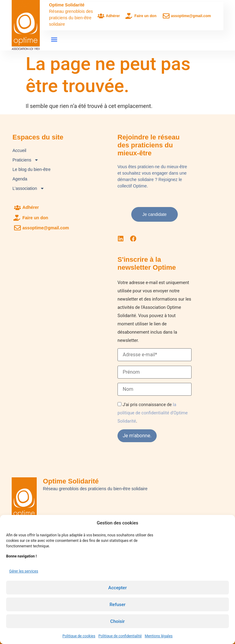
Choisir (117, 621)
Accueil (19, 150)
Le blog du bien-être (32, 169)
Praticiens (26, 160)
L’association (28, 189)
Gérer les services (24, 571)
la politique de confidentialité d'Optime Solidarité (153, 412)
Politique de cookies (79, 636)
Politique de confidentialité (120, 636)
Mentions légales (159, 636)
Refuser (117, 605)
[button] (54, 39)
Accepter (117, 588)
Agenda (20, 179)
